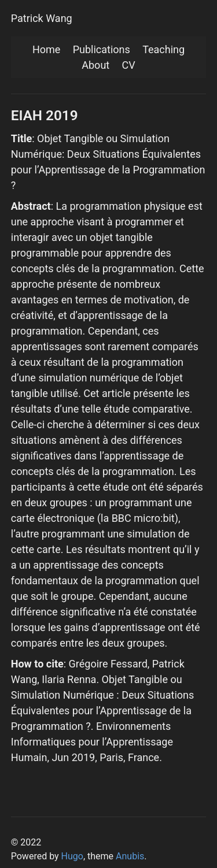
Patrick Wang (42, 18)
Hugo (72, 856)
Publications (102, 49)
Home (46, 49)
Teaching (163, 49)
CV (129, 65)
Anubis (130, 856)
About (95, 65)
